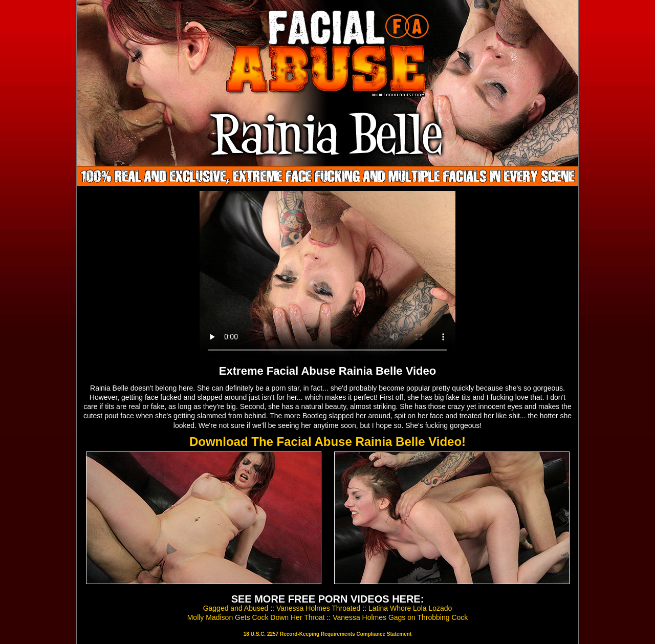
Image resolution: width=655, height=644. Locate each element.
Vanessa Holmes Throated (318, 608)
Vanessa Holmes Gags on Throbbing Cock (400, 617)
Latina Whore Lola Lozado (410, 608)
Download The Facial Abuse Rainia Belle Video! (327, 442)
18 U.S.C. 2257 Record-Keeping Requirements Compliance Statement (327, 634)
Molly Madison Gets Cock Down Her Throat (256, 617)
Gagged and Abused (236, 608)
